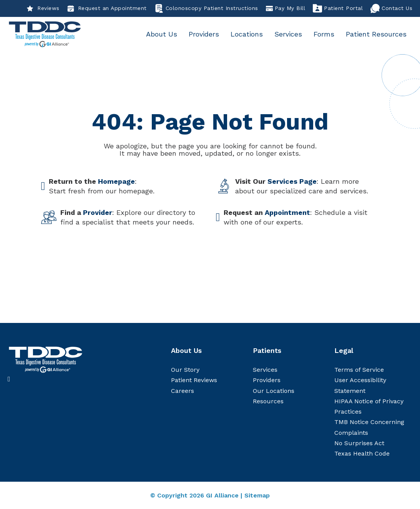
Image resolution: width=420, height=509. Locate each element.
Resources (268, 401)
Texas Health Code (362, 453)
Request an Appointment (107, 8)
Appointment (287, 212)
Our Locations (274, 391)
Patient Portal (338, 8)
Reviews (43, 8)
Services (288, 34)
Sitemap (257, 495)
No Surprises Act (359, 443)
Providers (204, 34)
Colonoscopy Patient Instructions (206, 8)
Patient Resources (376, 34)
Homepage (116, 182)
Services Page (292, 182)
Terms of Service (359, 370)
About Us (162, 34)
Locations (247, 34)
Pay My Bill (286, 8)
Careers (183, 391)
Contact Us (391, 8)
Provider (98, 212)
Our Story (185, 370)
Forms (324, 34)
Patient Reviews (194, 380)
